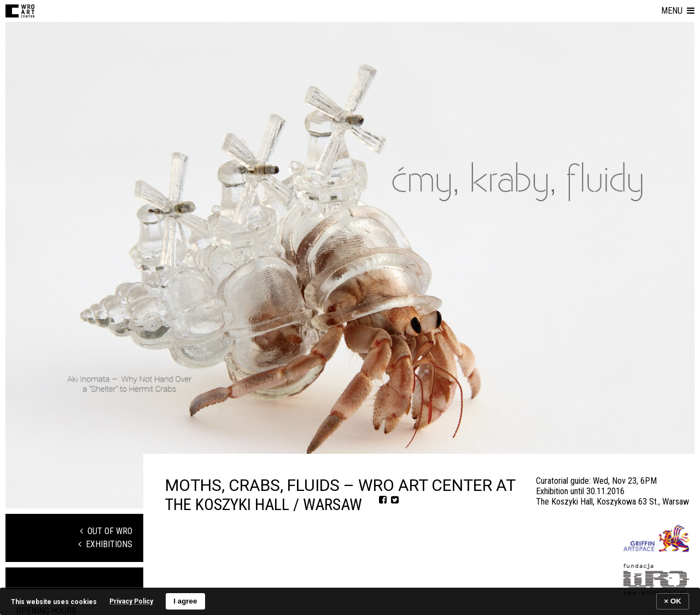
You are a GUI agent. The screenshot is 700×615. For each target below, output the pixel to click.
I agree (185, 601)
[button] (678, 11)
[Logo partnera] (656, 539)
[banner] (350, 601)
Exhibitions (105, 544)
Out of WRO (106, 531)
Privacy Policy (131, 601)
